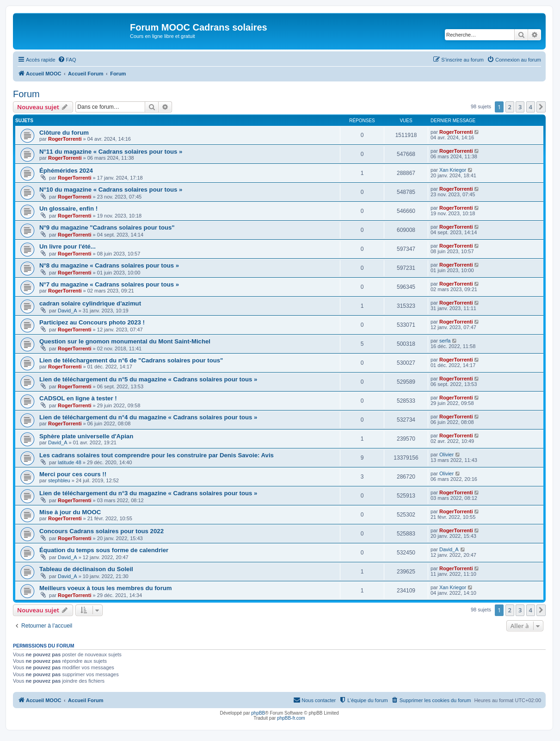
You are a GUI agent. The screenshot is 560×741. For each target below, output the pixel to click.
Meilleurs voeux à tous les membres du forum (106, 588)
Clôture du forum (64, 133)
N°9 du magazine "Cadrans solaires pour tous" (107, 227)
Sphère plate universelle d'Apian (86, 436)
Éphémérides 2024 (66, 171)
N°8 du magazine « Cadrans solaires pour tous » (109, 265)
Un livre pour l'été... (68, 246)
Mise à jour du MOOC (70, 512)
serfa (445, 341)
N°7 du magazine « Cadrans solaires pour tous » (109, 284)
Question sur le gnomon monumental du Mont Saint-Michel (125, 341)
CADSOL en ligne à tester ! (78, 398)
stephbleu (59, 480)
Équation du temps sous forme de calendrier (104, 550)
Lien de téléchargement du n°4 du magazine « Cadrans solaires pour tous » (148, 417)
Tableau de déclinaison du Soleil (86, 569)
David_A (68, 311)
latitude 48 (70, 462)
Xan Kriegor (453, 170)
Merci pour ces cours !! (73, 474)
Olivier (446, 455)
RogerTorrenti (65, 139)
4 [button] (531, 107)
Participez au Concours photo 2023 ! (92, 322)
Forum (26, 94)
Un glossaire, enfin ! (68, 209)
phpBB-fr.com (291, 718)
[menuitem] (67, 60)
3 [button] (520, 107)
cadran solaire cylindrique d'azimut (90, 303)
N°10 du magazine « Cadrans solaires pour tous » (111, 190)
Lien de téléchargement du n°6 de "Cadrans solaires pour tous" (131, 360)
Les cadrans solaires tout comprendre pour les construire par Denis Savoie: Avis (157, 455)
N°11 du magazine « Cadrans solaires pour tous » (111, 152)
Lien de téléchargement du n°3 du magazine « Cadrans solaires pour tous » (148, 493)
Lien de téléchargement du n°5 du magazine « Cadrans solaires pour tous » (148, 379)
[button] (541, 107)
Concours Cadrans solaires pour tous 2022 (102, 531)
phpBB (258, 713)
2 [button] (510, 107)
